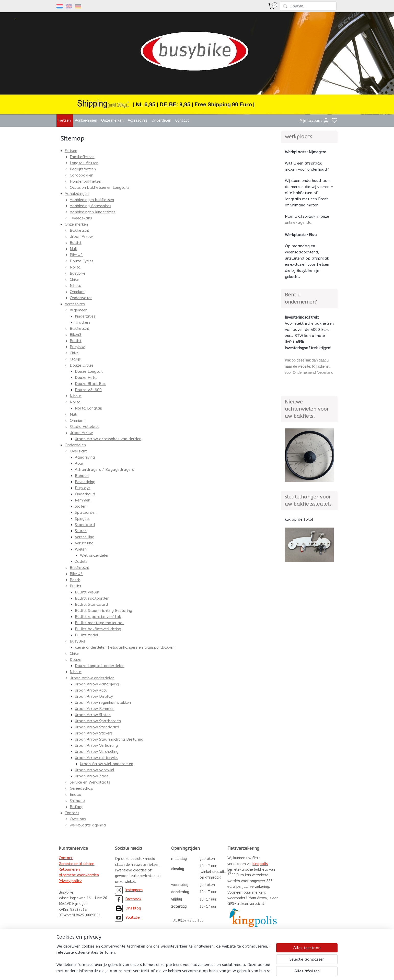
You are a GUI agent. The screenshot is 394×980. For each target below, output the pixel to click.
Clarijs (75, 359)
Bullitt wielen (87, 592)
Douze (75, 660)
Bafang (76, 807)
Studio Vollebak (84, 427)
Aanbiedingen (86, 120)
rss (222, 971)
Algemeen (78, 310)
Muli (73, 249)
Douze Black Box (90, 384)
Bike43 (75, 335)
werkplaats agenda (88, 825)
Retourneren (69, 870)
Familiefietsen (82, 157)
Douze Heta (86, 378)
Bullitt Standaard (91, 604)
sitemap (212, 971)
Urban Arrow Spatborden (98, 721)
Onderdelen (161, 120)
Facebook (133, 899)
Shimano (77, 801)
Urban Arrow (81, 237)
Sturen (80, 531)
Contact (182, 120)
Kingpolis (260, 864)
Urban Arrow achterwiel (96, 758)
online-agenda (298, 223)
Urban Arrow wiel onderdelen (106, 764)
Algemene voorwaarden (79, 875)
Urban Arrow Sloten (92, 715)
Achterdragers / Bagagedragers (104, 470)
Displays (82, 488)
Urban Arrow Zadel (92, 776)
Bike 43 (76, 255)
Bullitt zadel (86, 635)
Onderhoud (85, 494)
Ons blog (133, 908)
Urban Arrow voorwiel (94, 770)
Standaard (85, 525)
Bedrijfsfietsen (83, 169)
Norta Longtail (88, 408)
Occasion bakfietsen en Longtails (99, 188)
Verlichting (84, 543)
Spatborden (85, 512)
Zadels (81, 562)
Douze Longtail (89, 371)
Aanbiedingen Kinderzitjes (92, 212)
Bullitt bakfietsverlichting (98, 629)
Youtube (133, 918)
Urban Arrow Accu (91, 690)
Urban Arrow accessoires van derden (108, 439)
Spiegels (82, 519)
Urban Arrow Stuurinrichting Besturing (109, 739)
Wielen (80, 549)
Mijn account (314, 121)
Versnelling (84, 537)
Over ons (78, 819)
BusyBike (77, 641)
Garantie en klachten (77, 864)
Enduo (75, 795)
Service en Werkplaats (90, 782)
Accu (79, 463)
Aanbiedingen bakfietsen (92, 200)
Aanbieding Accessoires (90, 206)
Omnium (77, 292)
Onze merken (112, 120)
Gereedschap (81, 788)
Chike (74, 279)
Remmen (82, 500)
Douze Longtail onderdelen (99, 666)
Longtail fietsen (84, 163)
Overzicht (78, 451)
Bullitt (75, 243)
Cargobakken (81, 175)
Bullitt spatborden (92, 598)
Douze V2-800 (88, 390)
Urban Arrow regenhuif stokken (103, 703)
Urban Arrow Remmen (94, 709)
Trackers (82, 322)
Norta (75, 267)
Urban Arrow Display (94, 696)
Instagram (134, 890)
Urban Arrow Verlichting (96, 745)
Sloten (80, 506)
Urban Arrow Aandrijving (97, 684)
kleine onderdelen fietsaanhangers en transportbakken (124, 647)
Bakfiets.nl (79, 230)
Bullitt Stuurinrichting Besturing (103, 611)
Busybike (77, 273)
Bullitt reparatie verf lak (98, 617)
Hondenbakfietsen (86, 181)
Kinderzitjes (85, 316)
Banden (82, 476)
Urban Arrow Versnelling (96, 752)
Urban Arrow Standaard (97, 727)
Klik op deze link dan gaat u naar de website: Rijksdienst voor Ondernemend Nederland (309, 366)
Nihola (75, 286)
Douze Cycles (81, 261)
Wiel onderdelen (94, 555)
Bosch (75, 580)
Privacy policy (70, 881)
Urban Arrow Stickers (94, 733)
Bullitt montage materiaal (99, 623)
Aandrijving (85, 457)
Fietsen (65, 120)
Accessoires (138, 120)
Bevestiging (85, 482)
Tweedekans (81, 218)
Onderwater (81, 298)
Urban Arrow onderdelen (92, 678)
